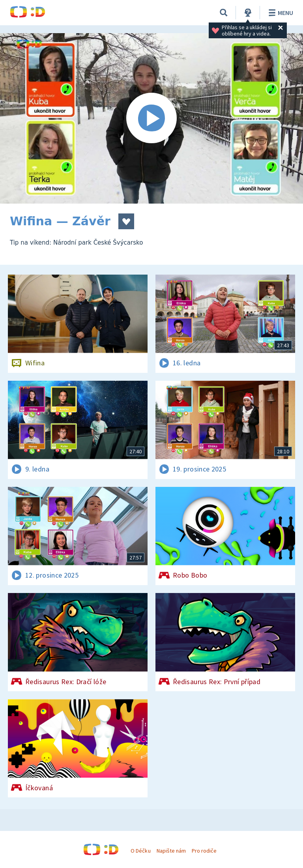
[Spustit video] (151, 118)
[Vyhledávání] (224, 13)
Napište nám (171, 851)
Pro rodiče (204, 851)
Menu (280, 13)
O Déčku (140, 851)
